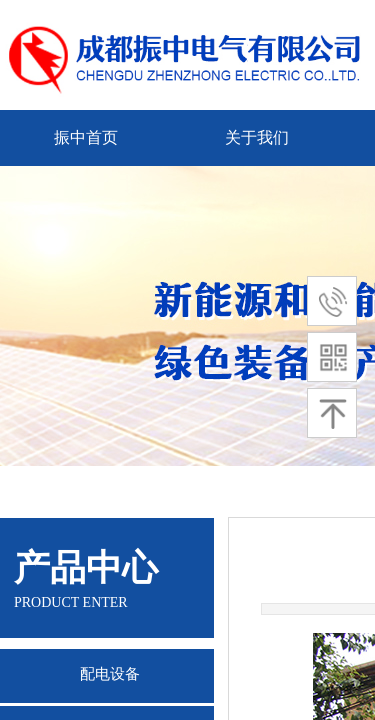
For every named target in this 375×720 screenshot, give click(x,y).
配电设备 (110, 674)
